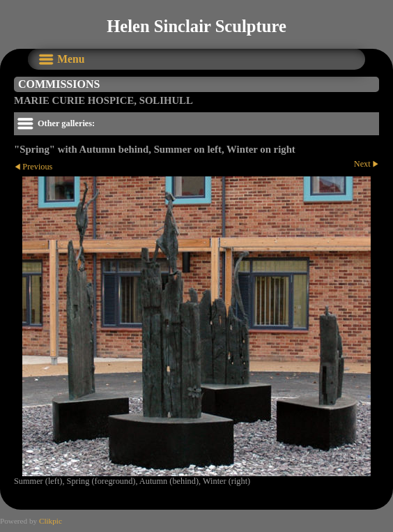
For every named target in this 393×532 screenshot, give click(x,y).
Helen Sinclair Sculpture (196, 26)
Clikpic (51, 521)
